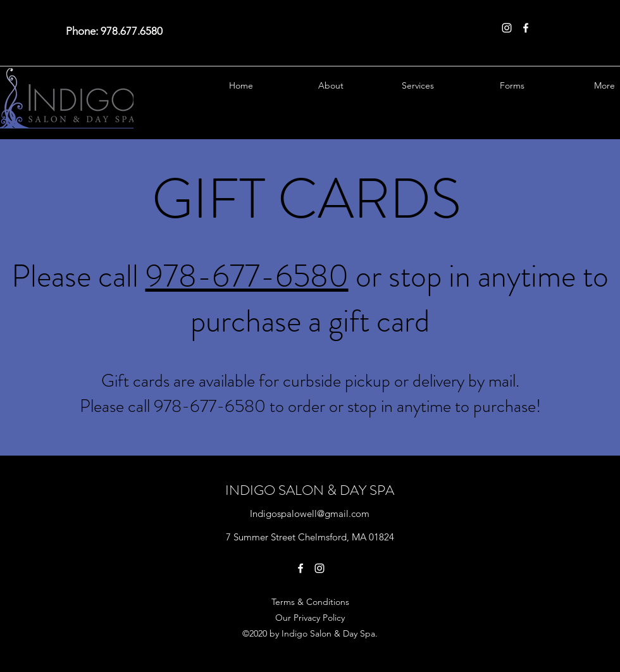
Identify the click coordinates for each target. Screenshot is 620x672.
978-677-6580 (247, 276)
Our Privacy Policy (310, 618)
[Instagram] (507, 28)
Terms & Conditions (310, 602)
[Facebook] (526, 28)
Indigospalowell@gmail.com (310, 513)
